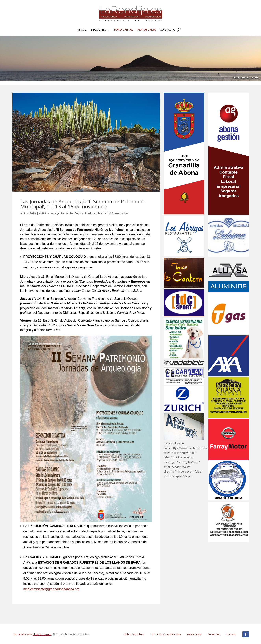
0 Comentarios (119, 213)
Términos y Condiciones (166, 634)
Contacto (168, 30)
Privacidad (214, 634)
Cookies (231, 634)
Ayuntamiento (64, 213)
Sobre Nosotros (134, 634)
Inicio (82, 30)
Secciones (98, 30)
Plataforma (147, 30)
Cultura (79, 213)
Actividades (46, 213)
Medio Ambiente (96, 213)
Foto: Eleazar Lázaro (246, 77)
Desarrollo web (32, 634)
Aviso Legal (194, 634)
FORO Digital (124, 30)
